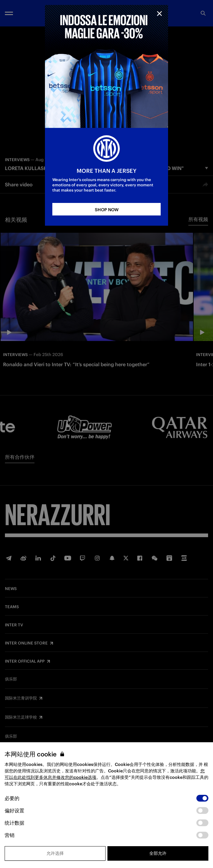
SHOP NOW (107, 210)
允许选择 (55, 853)
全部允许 (158, 853)
